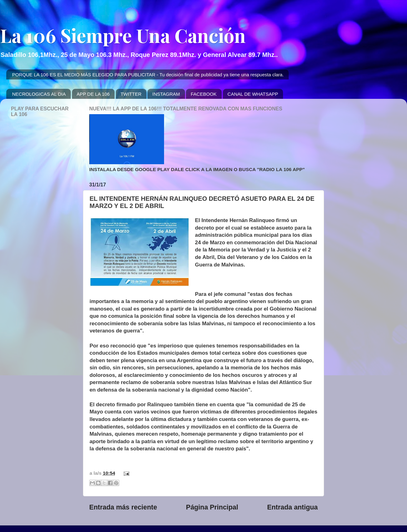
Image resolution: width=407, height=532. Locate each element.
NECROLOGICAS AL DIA (39, 94)
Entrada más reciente (123, 507)
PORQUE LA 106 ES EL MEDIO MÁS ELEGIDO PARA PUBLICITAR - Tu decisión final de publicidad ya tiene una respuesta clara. (148, 75)
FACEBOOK (204, 94)
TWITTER (131, 94)
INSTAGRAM (166, 94)
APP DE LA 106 (93, 94)
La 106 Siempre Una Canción (123, 35)
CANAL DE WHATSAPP (253, 94)
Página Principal (212, 507)
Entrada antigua (292, 507)
